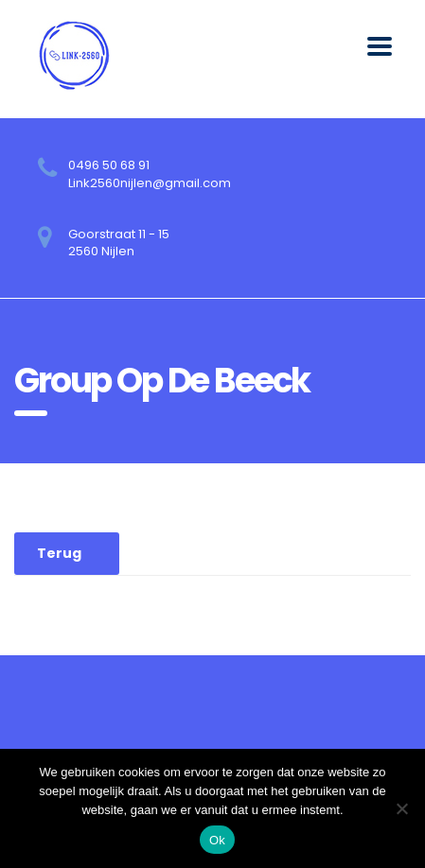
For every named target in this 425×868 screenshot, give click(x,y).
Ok (217, 840)
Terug (59, 553)
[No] (401, 808)
